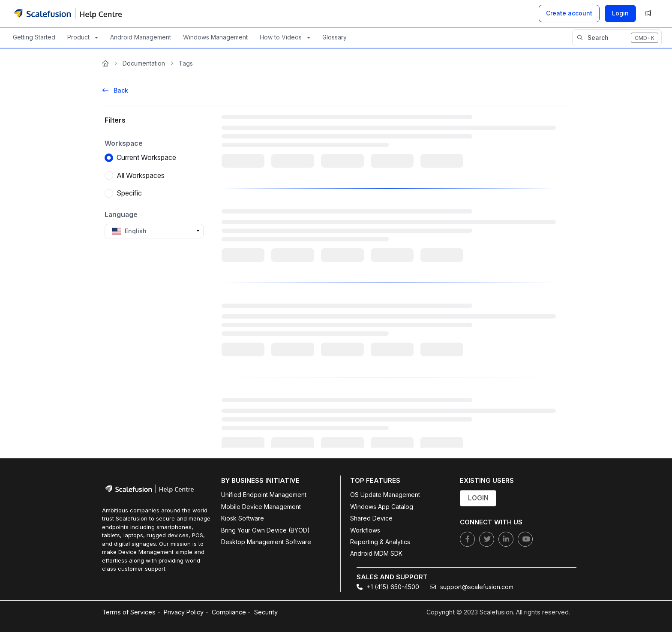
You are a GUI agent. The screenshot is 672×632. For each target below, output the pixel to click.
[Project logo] (68, 13)
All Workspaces (141, 175)
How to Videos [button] (281, 37)
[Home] (105, 63)
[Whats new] (648, 13)
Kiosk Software (243, 518)
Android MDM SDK (376, 553)
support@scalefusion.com (472, 587)
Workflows (365, 530)
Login (620, 13)
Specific (129, 193)
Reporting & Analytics (380, 542)
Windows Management (215, 37)
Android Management (141, 37)
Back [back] (115, 90)
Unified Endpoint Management (264, 495)
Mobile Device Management (261, 507)
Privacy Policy (184, 612)
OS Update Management (385, 495)
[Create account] (569, 13)
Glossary (334, 37)
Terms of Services (129, 612)
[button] (617, 38)
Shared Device (371, 518)
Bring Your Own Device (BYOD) (265, 530)
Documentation (144, 63)
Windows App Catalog (382, 507)
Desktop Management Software (266, 542)
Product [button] (78, 37)
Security (266, 612)
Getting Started (34, 37)
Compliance (229, 612)
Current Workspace (146, 158)
